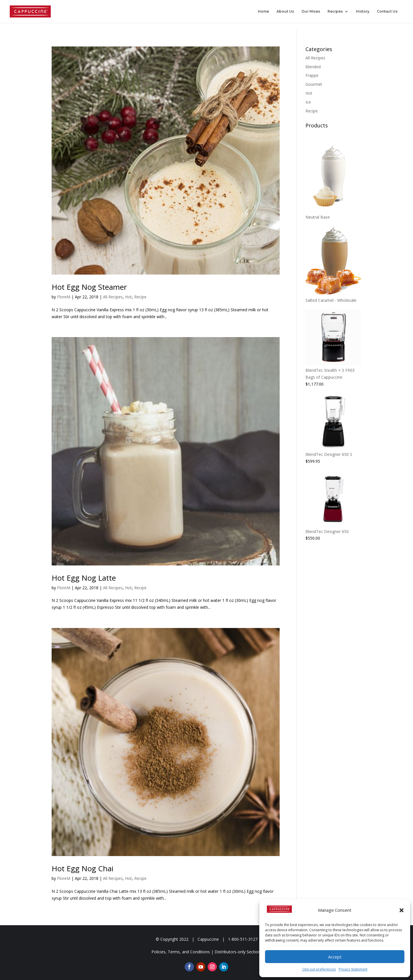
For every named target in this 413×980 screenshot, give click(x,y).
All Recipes (113, 297)
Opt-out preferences (319, 969)
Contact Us (387, 11)
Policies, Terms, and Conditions (181, 952)
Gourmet (314, 84)
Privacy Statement (353, 969)
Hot (128, 297)
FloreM (64, 297)
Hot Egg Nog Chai (82, 868)
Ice (308, 102)
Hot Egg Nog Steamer (89, 287)
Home (263, 11)
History (363, 11)
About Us (285, 11)
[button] (402, 910)
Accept (335, 957)
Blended (313, 67)
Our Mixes (311, 11)
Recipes (335, 11)
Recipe (140, 297)
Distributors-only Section (237, 952)
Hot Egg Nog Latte (84, 578)
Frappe (312, 75)
